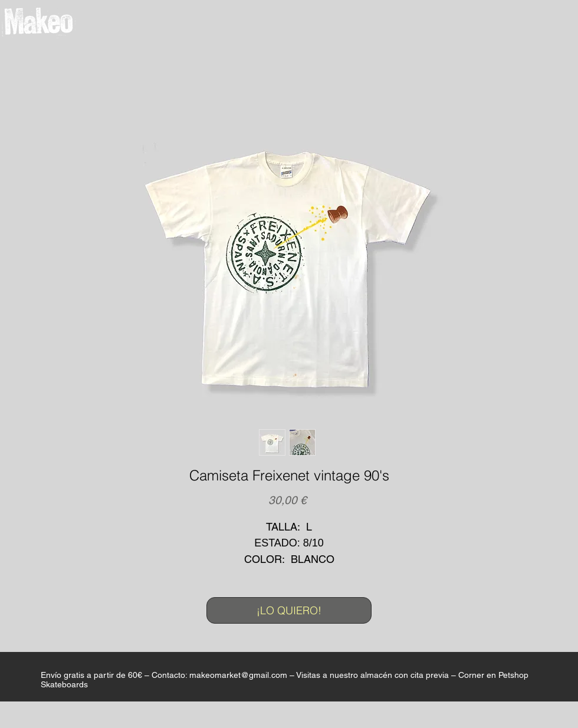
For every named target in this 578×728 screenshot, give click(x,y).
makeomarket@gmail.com (238, 675)
